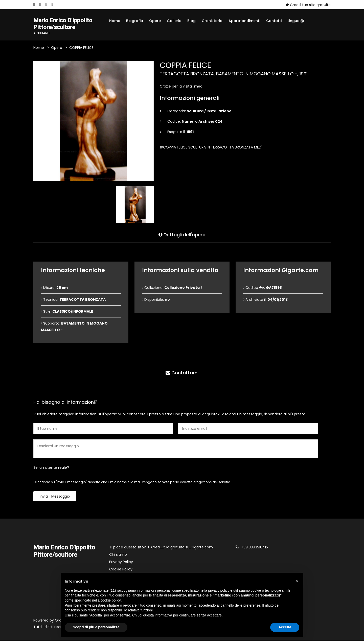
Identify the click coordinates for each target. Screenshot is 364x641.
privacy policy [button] (219, 590)
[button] (297, 581)
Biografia (135, 21)
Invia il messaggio (55, 497)
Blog (191, 21)
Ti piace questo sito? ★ (161, 548)
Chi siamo (118, 555)
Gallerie (174, 21)
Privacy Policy (121, 563)
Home (115, 21)
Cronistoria (212, 21)
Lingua (296, 21)
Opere (155, 21)
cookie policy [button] (111, 600)
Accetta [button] (285, 627)
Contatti (274, 21)
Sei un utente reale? (51, 468)
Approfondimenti (244, 21)
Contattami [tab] (182, 373)
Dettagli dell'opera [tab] (182, 235)
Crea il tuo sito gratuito (308, 5)
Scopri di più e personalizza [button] (96, 627)
